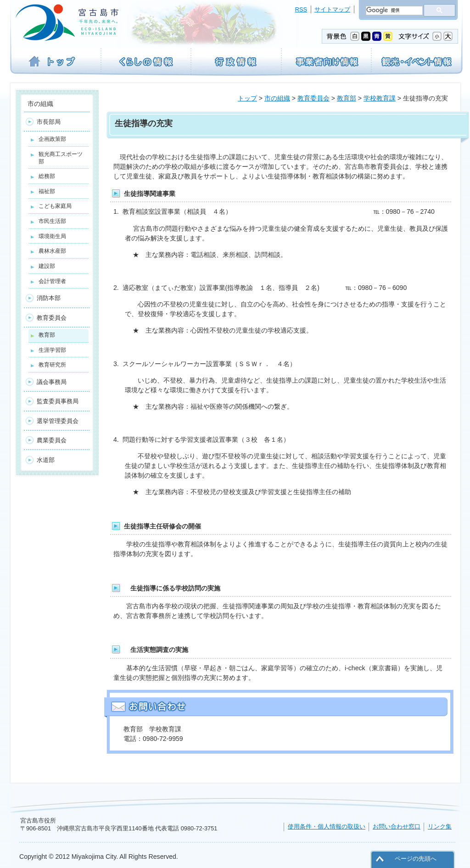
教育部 (347, 98)
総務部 (47, 176)
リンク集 (440, 826)
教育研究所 (52, 365)
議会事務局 (52, 382)
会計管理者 (52, 281)
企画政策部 (52, 139)
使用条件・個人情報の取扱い (327, 826)
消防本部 (49, 298)
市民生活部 (52, 221)
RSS (301, 9)
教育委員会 (313, 98)
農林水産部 (52, 251)
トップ (247, 98)
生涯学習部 (52, 350)
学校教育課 (380, 98)
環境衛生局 (52, 236)
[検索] (393, 11)
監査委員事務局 (58, 401)
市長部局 (49, 122)
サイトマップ (332, 9)
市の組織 (277, 98)
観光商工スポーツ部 (61, 158)
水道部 (46, 460)
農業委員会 (52, 440)
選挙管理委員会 (58, 421)
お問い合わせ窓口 (397, 826)
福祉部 (47, 191)
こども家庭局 (55, 206)
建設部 (47, 266)
